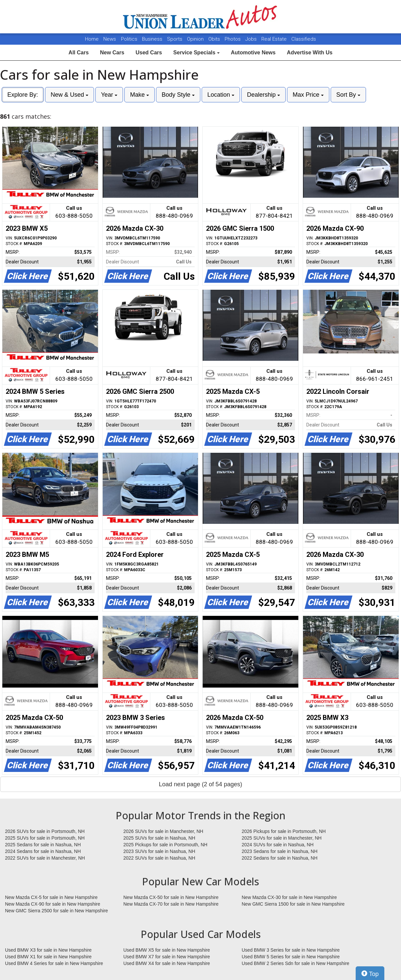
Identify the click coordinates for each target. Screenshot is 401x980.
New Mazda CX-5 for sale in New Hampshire (51, 897)
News (110, 39)
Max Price (308, 95)
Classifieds (304, 39)
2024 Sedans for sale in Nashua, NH (43, 851)
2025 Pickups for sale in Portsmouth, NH (165, 845)
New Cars (112, 53)
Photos (233, 39)
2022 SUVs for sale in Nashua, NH (159, 858)
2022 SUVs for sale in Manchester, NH (45, 858)
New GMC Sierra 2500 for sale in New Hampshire (56, 911)
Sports (175, 39)
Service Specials (196, 53)
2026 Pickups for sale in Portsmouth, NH (284, 831)
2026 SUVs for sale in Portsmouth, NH (45, 831)
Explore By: (23, 95)
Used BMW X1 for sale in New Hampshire (48, 957)
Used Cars (149, 53)
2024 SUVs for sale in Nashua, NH (278, 845)
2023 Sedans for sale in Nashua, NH (279, 851)
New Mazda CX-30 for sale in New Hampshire (289, 897)
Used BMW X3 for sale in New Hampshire (48, 950)
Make (139, 95)
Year (109, 95)
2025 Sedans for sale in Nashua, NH (43, 845)
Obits (215, 39)
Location (221, 95)
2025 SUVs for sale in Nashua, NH (159, 838)
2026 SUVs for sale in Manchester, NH (163, 831)
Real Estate (275, 39)
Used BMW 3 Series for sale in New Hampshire (291, 950)
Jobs (252, 39)
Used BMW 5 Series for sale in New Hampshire (291, 957)
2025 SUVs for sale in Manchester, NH (282, 838)
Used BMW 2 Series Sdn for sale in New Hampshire (295, 963)
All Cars (79, 53)
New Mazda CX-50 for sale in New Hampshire (171, 897)
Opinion (196, 39)
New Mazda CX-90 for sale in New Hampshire (53, 904)
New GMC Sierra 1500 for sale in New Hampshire (293, 904)
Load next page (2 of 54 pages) (200, 784)
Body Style (178, 95)
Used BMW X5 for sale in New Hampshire (167, 950)
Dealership (263, 95)
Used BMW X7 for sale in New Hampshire (167, 957)
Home (92, 39)
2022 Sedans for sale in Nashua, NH (279, 858)
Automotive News (253, 53)
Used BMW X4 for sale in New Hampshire (167, 963)
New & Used (69, 95)
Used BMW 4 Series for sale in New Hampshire (54, 963)
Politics (129, 39)
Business (153, 39)
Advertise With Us (310, 53)
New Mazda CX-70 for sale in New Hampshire (171, 904)
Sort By (348, 95)
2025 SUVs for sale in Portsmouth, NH (45, 838)
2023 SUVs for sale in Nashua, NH (159, 851)
